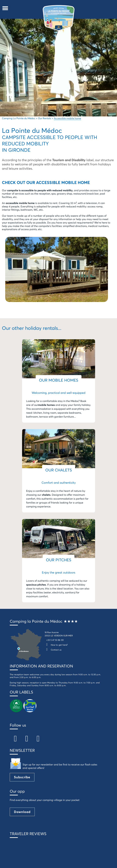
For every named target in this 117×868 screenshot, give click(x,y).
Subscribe (22, 777)
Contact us (53, 650)
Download (22, 812)
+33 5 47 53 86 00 (55, 640)
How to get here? (56, 645)
